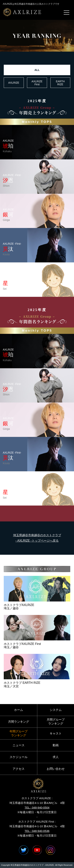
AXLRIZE (14, 83)
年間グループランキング (19, 733)
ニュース (19, 745)
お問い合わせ (56, 769)
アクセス (19, 769)
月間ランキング (19, 722)
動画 (56, 745)
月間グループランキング (56, 722)
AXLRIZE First (37, 83)
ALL (37, 70)
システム (56, 710)
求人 (56, 757)
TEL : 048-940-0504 (37, 807)
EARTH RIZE (60, 83)
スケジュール (19, 757)
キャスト (56, 733)
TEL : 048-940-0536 (37, 831)
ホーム (19, 710)
